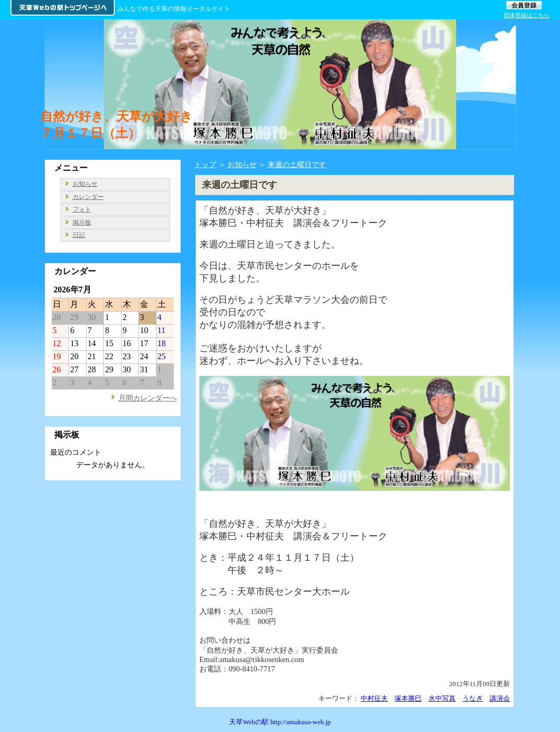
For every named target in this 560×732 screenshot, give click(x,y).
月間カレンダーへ (148, 398)
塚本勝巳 (408, 698)
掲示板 (82, 222)
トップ (205, 164)
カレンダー (88, 197)
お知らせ (242, 164)
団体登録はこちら (527, 15)
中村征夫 (374, 698)
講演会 (500, 698)
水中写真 (442, 698)
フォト (82, 209)
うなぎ (473, 698)
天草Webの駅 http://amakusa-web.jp (280, 722)
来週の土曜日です (297, 164)
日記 (79, 235)
